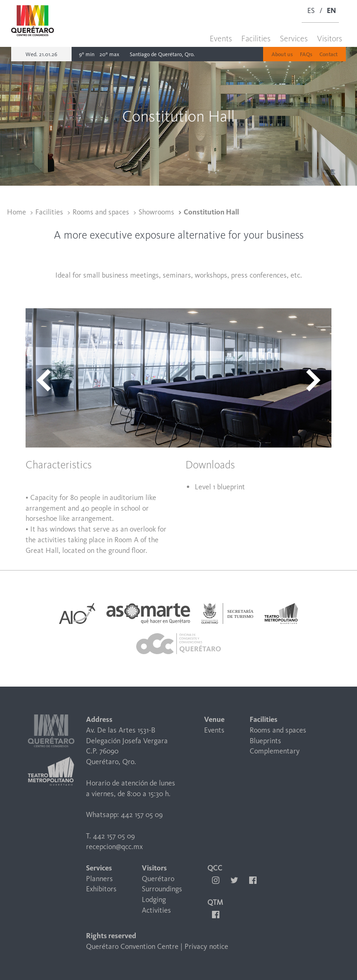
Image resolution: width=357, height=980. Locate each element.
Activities (156, 910)
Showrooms (156, 212)
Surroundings (162, 889)
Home (17, 212)
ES (311, 10)
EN (331, 10)
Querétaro (158, 879)
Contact (328, 54)
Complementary (275, 751)
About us (282, 54)
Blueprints (265, 741)
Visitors (330, 39)
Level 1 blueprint (220, 487)
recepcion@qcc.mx (114, 847)
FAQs (306, 54)
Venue (214, 719)
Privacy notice (206, 946)
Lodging (154, 899)
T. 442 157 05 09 (110, 836)
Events (221, 39)
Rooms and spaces (101, 212)
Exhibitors (101, 889)
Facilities (256, 39)
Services (294, 39)
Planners (99, 879)
